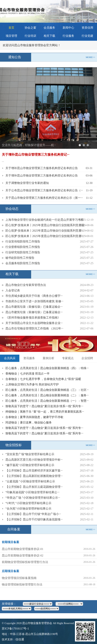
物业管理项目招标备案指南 (19, 578)
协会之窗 (30, 28)
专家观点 (68, 358)
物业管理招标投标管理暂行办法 (22, 584)
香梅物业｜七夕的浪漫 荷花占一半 (28, 374)
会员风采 (10, 358)
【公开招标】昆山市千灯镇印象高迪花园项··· (34, 519)
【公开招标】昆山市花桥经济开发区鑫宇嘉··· (34, 470)
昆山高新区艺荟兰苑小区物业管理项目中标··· (34, 460)
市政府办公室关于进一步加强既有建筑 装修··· (34, 301)
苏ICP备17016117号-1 (15, 629)
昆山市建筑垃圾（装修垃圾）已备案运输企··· (34, 307)
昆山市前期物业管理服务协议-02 (23, 555)
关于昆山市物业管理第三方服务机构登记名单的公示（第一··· (44, 198)
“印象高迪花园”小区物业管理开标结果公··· (32, 492)
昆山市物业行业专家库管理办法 (26, 285)
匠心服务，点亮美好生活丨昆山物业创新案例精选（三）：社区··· (47, 390)
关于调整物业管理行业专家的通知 (27, 183)
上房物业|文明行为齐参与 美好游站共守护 (32, 384)
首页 (11, 28)
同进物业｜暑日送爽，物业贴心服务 (29, 422)
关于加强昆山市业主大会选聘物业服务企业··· (34, 323)
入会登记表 (13, 290)
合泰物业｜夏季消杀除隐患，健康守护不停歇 (34, 417)
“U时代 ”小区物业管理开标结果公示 (28, 503)
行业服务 (68, 36)
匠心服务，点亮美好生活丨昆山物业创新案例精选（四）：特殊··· (47, 368)
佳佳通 (20, 639)
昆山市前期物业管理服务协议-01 (23, 549)
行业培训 (30, 36)
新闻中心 (68, 28)
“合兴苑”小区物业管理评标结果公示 (28, 509)
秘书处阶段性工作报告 (20, 258)
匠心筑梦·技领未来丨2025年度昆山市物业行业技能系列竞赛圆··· (46, 225)
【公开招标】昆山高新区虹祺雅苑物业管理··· (34, 476)
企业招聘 (87, 358)
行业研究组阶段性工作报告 (23, 252)
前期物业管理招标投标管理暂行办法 (25, 562)
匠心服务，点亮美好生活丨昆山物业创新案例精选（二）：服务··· (47, 395)
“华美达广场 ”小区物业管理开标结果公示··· (33, 498)
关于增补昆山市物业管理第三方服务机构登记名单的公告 (42, 168)
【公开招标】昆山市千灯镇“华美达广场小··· (33, 514)
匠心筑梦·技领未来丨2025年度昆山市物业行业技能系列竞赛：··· (46, 231)
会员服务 (49, 28)
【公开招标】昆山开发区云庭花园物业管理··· (34, 487)
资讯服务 (29, 358)
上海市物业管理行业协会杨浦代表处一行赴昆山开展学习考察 (45, 220)
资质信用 (87, 28)
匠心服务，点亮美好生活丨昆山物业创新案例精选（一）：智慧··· (47, 401)
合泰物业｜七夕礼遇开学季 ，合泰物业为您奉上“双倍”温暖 (43, 379)
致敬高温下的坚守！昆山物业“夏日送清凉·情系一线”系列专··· (44, 406)
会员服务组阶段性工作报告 (23, 263)
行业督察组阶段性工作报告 (23, 247)
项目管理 (11, 36)
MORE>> (90, 57)
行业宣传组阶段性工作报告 (23, 241)
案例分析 (48, 358)
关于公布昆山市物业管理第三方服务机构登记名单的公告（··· (44, 190)
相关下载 (49, 36)
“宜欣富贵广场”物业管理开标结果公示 (30, 454)
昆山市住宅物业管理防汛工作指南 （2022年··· (34, 328)
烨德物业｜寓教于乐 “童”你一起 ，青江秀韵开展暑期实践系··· (45, 412)
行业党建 (87, 36)
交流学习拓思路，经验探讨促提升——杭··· (29, 145)
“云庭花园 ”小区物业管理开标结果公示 (30, 481)
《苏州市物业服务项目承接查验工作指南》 (33, 318)
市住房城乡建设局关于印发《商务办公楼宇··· (34, 296)
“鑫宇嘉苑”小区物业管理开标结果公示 (30, 465)
